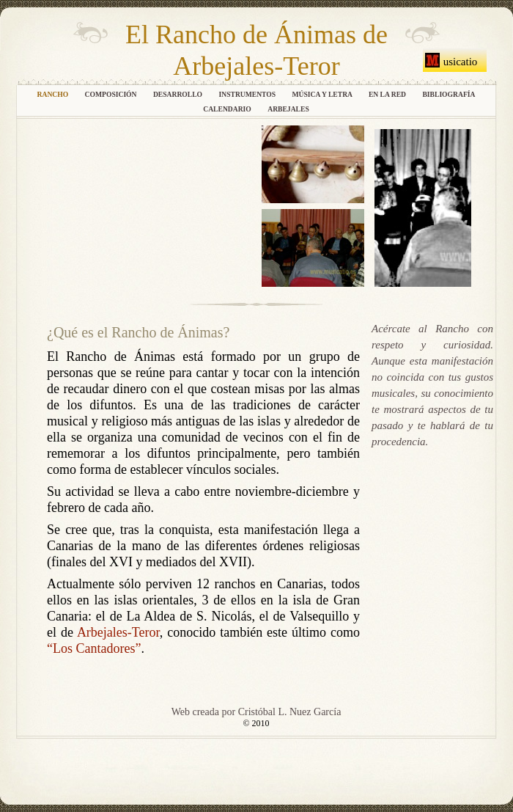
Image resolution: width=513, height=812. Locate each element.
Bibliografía (449, 94)
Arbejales (288, 109)
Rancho (54, 94)
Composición (112, 94)
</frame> (139, 205)
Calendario (228, 109)
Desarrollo (179, 94)
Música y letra (323, 94)
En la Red (388, 94)
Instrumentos (248, 94)
